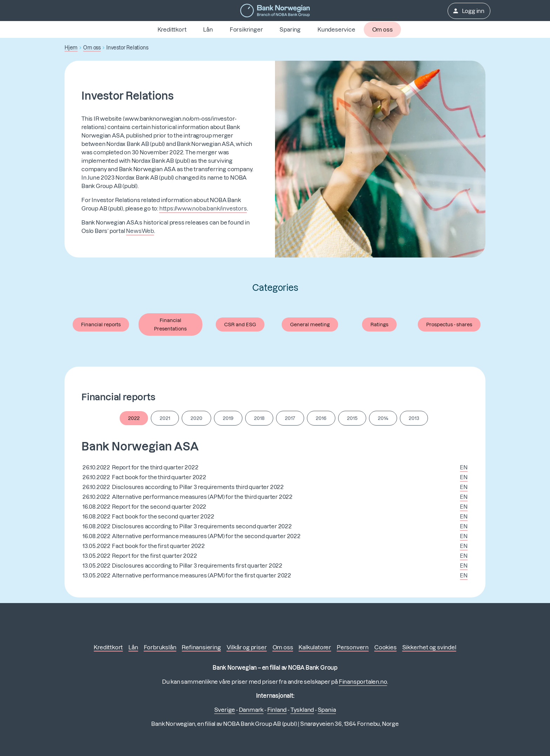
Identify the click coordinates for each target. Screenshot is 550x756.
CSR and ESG (240, 325)
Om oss (383, 29)
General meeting (310, 325)
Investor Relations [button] (127, 48)
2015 (352, 418)
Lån (208, 29)
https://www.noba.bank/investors (203, 208)
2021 (165, 418)
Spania (327, 710)
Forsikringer (246, 29)
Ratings (379, 325)
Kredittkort (172, 29)
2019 (228, 418)
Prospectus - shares (449, 325)
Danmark (251, 710)
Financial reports (101, 325)
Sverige (225, 710)
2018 (259, 418)
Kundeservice (336, 29)
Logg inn (468, 11)
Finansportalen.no (363, 682)
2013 (414, 418)
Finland (277, 710)
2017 (290, 418)
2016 (321, 418)
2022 (134, 418)
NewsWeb (140, 231)
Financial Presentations (170, 325)
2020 (196, 418)
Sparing (290, 29)
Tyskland (302, 710)
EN (464, 467)
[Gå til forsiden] (275, 11)
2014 (383, 418)
